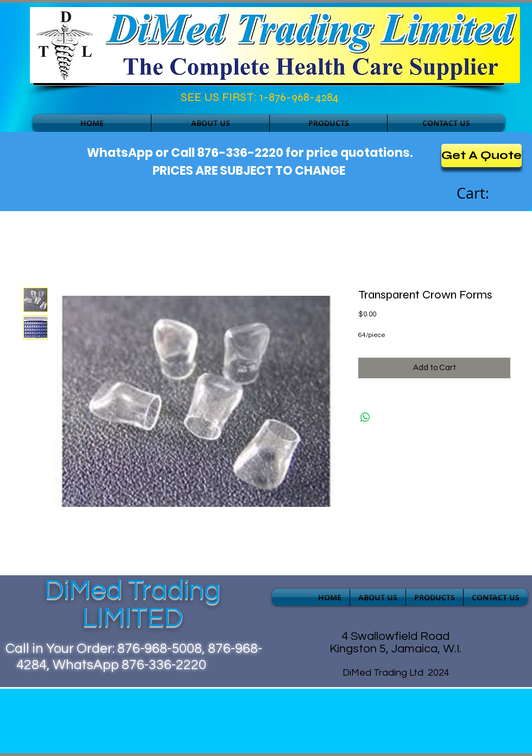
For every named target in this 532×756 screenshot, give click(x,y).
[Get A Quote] (482, 155)
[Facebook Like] (80, 100)
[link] (485, 194)
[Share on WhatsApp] (365, 417)
